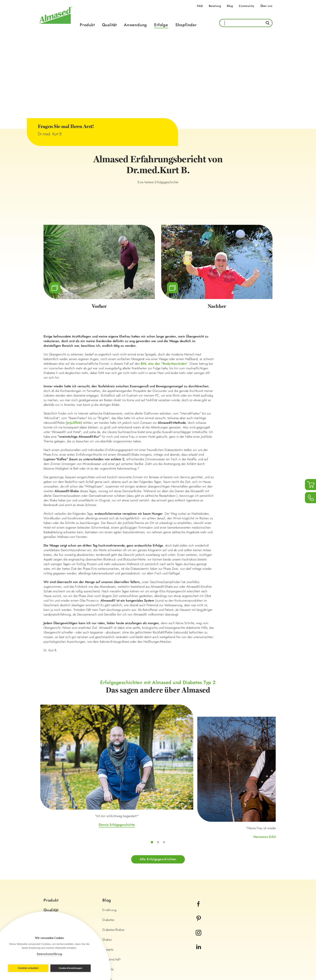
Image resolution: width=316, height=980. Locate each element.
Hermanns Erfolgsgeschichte (158, 783)
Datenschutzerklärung (49, 954)
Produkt (87, 25)
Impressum (115, 952)
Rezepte (108, 889)
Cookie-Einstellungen (71, 968)
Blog (230, 6)
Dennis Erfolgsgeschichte (80, 771)
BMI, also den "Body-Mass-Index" (164, 364)
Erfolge (161, 25)
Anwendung (135, 25)
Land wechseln (256, 952)
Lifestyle (108, 909)
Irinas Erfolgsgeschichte (236, 771)
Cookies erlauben (27, 968)
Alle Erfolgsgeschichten (158, 799)
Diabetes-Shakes (113, 870)
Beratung (215, 6)
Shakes (107, 880)
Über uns (266, 6)
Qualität (109, 25)
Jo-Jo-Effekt (74, 423)
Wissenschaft (111, 899)
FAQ (200, 6)
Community (246, 6)
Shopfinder (186, 25)
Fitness (107, 919)
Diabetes (108, 860)
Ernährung (109, 850)
